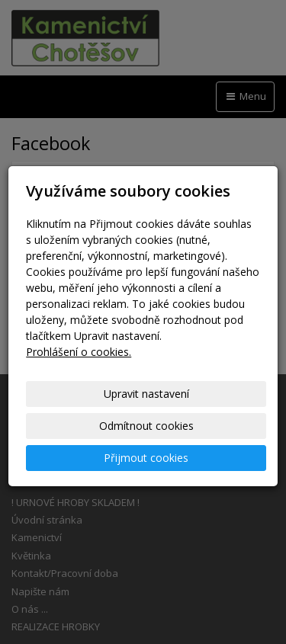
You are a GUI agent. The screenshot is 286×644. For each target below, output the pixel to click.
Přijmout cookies (146, 458)
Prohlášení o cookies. (79, 352)
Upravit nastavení (146, 394)
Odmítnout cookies (146, 426)
